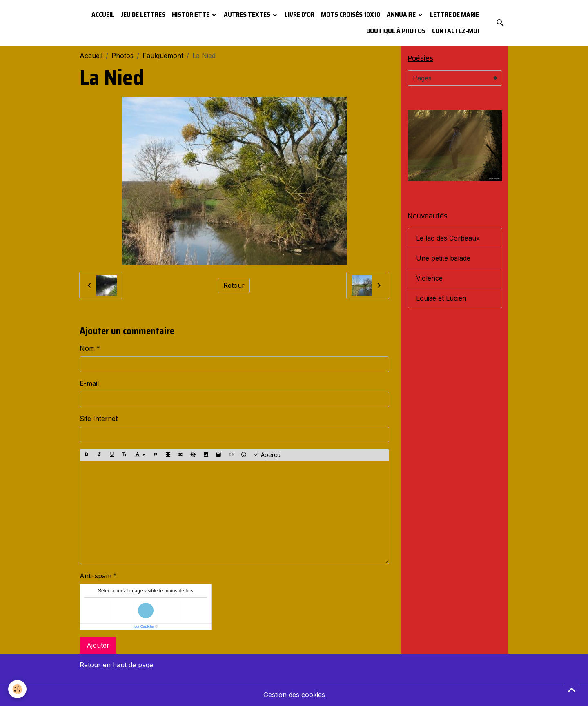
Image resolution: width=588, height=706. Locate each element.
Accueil (103, 14)
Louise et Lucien (441, 298)
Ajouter (98, 645)
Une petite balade (443, 258)
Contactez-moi (455, 31)
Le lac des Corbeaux (448, 238)
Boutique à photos (396, 31)
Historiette (191, 14)
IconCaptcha (144, 626)
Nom (87, 348)
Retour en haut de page (116, 665)
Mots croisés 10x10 (351, 14)
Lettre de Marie (454, 14)
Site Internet (99, 419)
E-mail (89, 383)
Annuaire (402, 14)
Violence (429, 278)
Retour (234, 285)
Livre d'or (300, 14)
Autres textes (248, 14)
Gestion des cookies (294, 695)
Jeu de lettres (143, 14)
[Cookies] (17, 689)
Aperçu (267, 455)
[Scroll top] (572, 690)
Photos (122, 56)
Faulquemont (163, 56)
